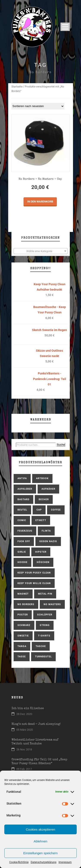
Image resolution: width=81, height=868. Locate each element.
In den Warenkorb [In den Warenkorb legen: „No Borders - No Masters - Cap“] (40, 202)
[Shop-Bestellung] (38, 106)
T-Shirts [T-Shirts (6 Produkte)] (44, 636)
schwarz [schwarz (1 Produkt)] (24, 625)
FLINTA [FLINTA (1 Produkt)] (46, 531)
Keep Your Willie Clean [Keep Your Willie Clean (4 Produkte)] (34, 583)
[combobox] (41, 251)
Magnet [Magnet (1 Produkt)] (23, 594)
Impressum (65, 862)
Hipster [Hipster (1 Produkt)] (41, 552)
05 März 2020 (25, 730)
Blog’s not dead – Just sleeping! (36, 724)
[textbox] (41, 251)
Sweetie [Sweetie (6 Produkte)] (23, 636)
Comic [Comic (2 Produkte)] (22, 520)
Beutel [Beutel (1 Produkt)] (22, 510)
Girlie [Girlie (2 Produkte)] (22, 552)
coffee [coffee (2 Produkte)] (56, 510)
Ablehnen (40, 841)
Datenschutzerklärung (44, 862)
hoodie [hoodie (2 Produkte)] (22, 562)
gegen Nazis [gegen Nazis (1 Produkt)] (48, 541)
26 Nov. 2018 (24, 749)
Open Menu (65, 27)
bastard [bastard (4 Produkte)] (23, 499)
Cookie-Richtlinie (19, 862)
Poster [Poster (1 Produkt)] (23, 615)
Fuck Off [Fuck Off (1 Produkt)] (24, 541)
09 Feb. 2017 (24, 769)
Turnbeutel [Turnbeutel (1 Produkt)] (43, 657)
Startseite (17, 87)
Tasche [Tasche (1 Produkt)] (41, 646)
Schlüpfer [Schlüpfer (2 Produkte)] (45, 615)
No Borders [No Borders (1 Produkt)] (26, 604)
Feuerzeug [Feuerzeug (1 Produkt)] (25, 531)
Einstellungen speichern (40, 853)
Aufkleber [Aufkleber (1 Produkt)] (25, 489)
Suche (61, 445)
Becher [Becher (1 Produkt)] (44, 499)
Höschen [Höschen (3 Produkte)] (43, 562)
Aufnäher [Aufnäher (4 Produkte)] (48, 489)
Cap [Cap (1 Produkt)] (39, 510)
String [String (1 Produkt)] (45, 625)
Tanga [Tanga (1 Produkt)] (22, 646)
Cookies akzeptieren (41, 829)
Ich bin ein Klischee (28, 709)
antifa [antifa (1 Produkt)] (22, 478)
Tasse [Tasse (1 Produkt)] (22, 657)
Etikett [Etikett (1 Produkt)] (41, 520)
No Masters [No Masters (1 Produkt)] (52, 604)
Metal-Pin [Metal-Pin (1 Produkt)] (45, 594)
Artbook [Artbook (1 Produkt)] (42, 478)
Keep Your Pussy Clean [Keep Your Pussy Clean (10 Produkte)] (34, 573)
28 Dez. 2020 (24, 714)
